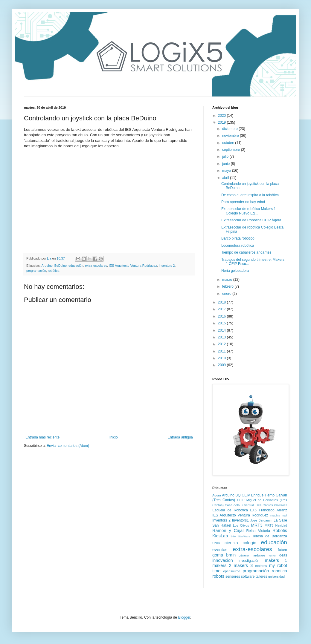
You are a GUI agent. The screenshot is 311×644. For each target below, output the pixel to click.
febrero (228, 286)
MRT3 (257, 525)
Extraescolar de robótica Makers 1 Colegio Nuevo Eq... (249, 211)
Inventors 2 (167, 266)
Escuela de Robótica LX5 (234, 510)
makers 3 (243, 565)
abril (226, 178)
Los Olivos (241, 525)
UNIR (216, 543)
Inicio (114, 437)
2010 (222, 358)
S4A (233, 536)
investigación (249, 561)
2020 (222, 116)
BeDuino (61, 266)
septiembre (232, 150)
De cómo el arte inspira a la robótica (250, 195)
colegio (249, 543)
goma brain (224, 555)
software (248, 576)
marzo (228, 280)
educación (76, 266)
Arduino (47, 266)
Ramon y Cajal (228, 530)
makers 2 (222, 565)
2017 (222, 309)
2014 (222, 330)
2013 (222, 337)
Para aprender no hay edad (243, 202)
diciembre (230, 129)
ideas (283, 555)
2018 (222, 302)
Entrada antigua (180, 437)
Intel (284, 515)
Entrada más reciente (42, 437)
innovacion (223, 560)
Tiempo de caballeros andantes (246, 252)
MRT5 (269, 525)
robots (218, 576)
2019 (222, 122)
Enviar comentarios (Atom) (68, 446)
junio (227, 164)
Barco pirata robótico (238, 238)
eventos (220, 550)
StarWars (244, 536)
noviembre (231, 136)
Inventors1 (240, 520)
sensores (233, 576)
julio (226, 157)
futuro (282, 550)
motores (261, 566)
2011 (222, 351)
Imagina (275, 515)
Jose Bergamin (261, 520)
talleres (262, 576)
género (244, 555)
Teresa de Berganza (270, 536)
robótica (54, 271)
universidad (276, 576)
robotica (279, 571)
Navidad (281, 525)
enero (227, 294)
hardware (258, 555)
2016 (222, 316)
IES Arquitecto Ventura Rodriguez (133, 266)
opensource (232, 571)
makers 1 (276, 560)
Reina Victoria (258, 531)
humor (272, 555)
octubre (229, 143)
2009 (222, 365)
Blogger (184, 617)
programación (36, 271)
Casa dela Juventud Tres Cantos (249, 505)
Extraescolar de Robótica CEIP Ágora (251, 220)
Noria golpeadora (235, 271)
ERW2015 (280, 505)
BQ (238, 495)
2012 (222, 344)
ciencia (231, 543)
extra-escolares (96, 266)
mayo (227, 171)
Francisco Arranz (273, 510)
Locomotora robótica (238, 246)
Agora (217, 495)
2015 (222, 323)
